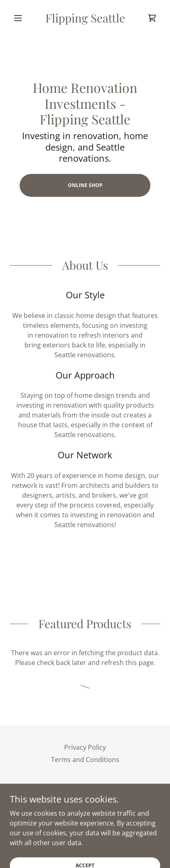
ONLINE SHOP (85, 185)
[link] (85, 18)
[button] (21, 18)
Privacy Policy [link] (85, 747)
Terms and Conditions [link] (85, 760)
